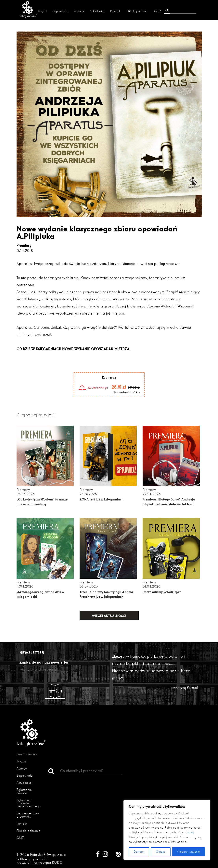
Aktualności (97, 11)
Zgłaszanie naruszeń (24, 791)
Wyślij (56, 691)
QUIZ (158, 11)
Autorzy (79, 11)
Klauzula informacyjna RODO (40, 862)
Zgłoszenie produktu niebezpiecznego (29, 803)
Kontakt (115, 11)
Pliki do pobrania (137, 11)
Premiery (24, 245)
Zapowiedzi (60, 11)
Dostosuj (139, 852)
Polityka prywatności (33, 859)
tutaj (191, 832)
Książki (42, 11)
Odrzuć (161, 852)
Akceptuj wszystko (188, 852)
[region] (167, 830)
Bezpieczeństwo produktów (28, 815)
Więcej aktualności (109, 616)
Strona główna (27, 754)
